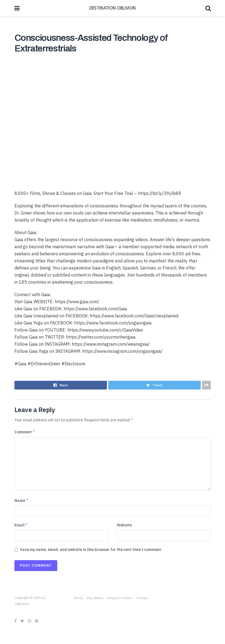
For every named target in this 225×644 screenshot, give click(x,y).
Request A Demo (120, 598)
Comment (25, 432)
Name (22, 501)
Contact (142, 598)
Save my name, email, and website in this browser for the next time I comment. (91, 550)
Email (21, 525)
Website (124, 525)
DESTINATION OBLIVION (112, 8)
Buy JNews (95, 598)
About (78, 598)
